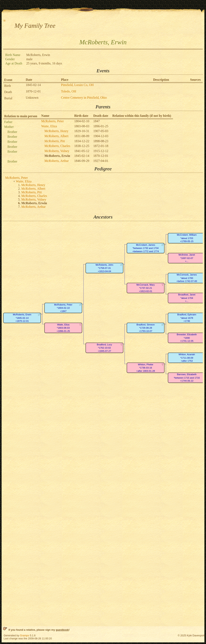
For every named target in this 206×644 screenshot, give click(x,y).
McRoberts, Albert (56, 136)
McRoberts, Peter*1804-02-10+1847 (63, 308)
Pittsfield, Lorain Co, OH (77, 85)
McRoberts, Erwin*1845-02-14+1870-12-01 (22, 318)
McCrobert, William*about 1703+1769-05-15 (187, 238)
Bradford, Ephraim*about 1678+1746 (187, 318)
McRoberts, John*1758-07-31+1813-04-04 (104, 268)
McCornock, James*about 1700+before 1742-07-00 (187, 278)
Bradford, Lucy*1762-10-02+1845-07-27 (104, 348)
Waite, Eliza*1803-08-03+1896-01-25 (63, 328)
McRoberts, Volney (57, 151)
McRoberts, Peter (53, 121)
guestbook (62, 630)
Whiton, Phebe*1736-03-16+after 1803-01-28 (146, 368)
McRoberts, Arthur (57, 161)
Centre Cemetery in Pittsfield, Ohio (84, 98)
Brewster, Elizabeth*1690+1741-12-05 (187, 338)
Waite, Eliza (49, 126)
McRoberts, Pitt (55, 141)
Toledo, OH (68, 91)
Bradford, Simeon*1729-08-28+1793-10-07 (145, 328)
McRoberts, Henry (56, 131)
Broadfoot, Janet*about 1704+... (187, 298)
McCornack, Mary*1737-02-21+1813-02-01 (146, 288)
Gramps (25, 635)
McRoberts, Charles (57, 146)
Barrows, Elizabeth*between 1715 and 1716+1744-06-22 (187, 378)
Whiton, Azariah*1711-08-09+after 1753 (187, 358)
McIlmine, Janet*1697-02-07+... (187, 258)
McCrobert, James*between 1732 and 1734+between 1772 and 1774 (146, 248)
